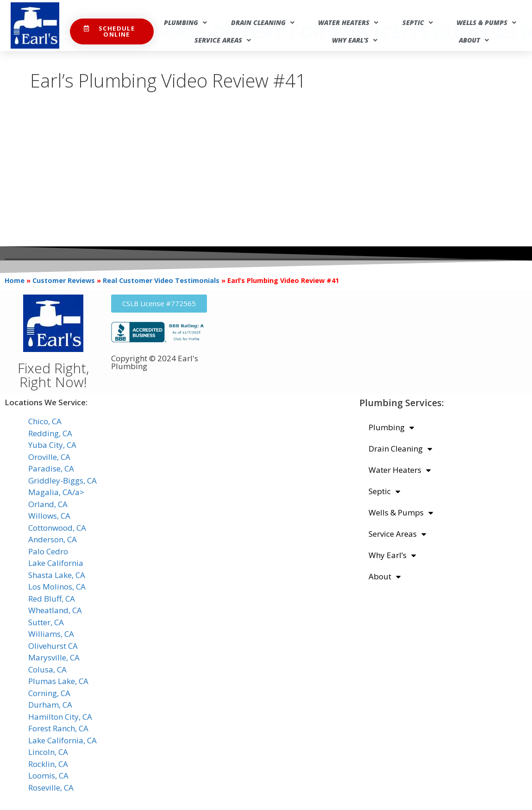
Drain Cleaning (263, 23)
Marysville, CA (54, 657)
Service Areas (223, 40)
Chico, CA (45, 421)
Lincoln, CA (48, 752)
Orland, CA (48, 504)
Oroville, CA (49, 457)
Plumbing (185, 23)
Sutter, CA (46, 622)
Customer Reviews (64, 280)
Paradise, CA (51, 468)
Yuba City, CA (52, 445)
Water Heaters (348, 23)
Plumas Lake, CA (58, 681)
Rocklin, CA (48, 764)
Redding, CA (50, 433)
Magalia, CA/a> (56, 492)
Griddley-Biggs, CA (63, 480)
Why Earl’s (355, 40)
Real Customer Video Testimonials (161, 280)
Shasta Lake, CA (57, 575)
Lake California (56, 563)
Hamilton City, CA (60, 717)
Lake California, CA (63, 740)
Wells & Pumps (486, 23)
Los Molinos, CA (57, 587)
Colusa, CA (47, 669)
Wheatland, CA (55, 610)
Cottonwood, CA (57, 528)
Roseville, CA (51, 788)
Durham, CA (50, 705)
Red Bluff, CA (52, 599)
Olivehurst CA (53, 646)
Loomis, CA (48, 775)
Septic (418, 23)
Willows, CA (49, 516)
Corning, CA (49, 693)
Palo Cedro (48, 551)
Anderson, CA (53, 539)
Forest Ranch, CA (58, 728)
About (474, 40)
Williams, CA (51, 634)
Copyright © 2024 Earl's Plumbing (155, 362)
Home (15, 280)
